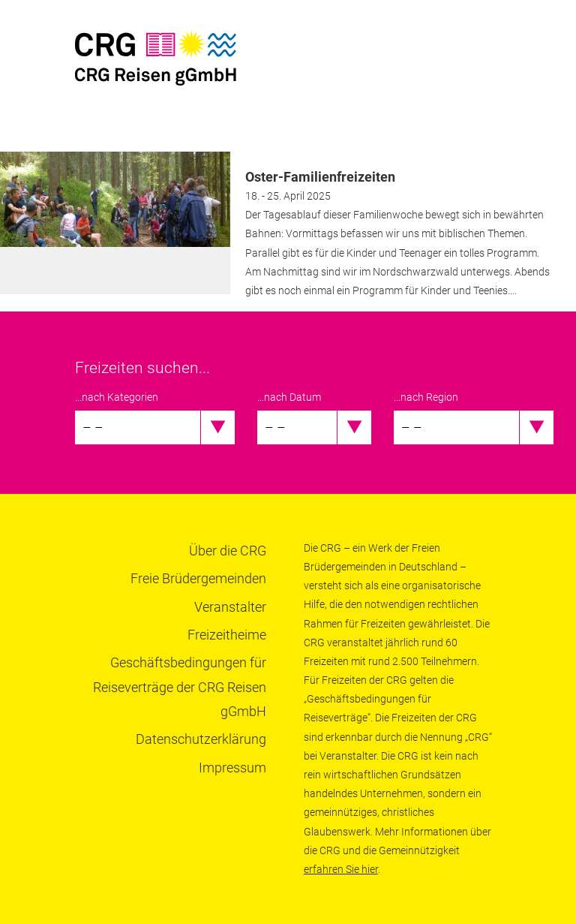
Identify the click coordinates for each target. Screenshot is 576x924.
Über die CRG (228, 551)
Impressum (232, 767)
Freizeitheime (227, 635)
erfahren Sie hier (341, 869)
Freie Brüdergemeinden (198, 578)
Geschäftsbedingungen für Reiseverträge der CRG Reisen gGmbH (180, 687)
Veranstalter (230, 607)
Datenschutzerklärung (201, 739)
